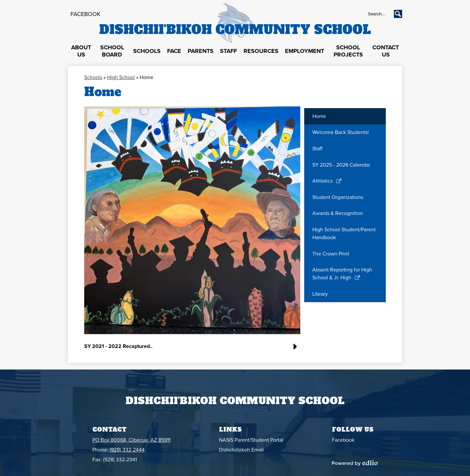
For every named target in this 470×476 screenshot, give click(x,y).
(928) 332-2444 (127, 450)
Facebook (86, 14)
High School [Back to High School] (121, 77)
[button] (81, 51)
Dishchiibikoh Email (241, 450)
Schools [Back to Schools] (93, 77)
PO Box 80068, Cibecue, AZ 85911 (131, 440)
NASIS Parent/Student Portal (251, 440)
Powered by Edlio (355, 463)
